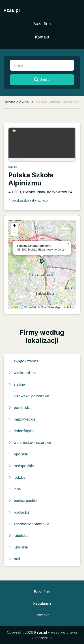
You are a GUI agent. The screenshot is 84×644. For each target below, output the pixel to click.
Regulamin (42, 603)
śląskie (13, 167)
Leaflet (30, 307)
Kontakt (42, 37)
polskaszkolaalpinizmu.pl (28, 200)
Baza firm (42, 24)
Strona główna (16, 102)
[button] (42, 261)
